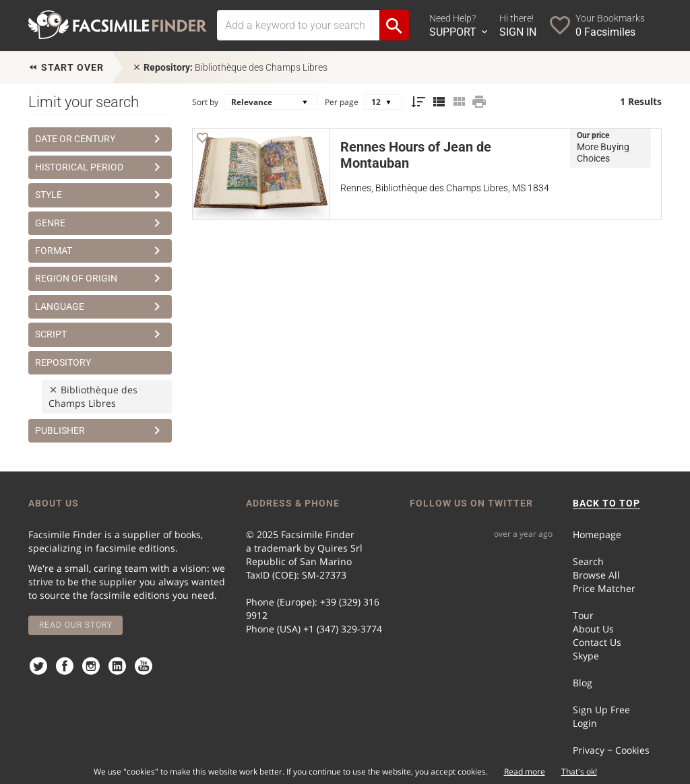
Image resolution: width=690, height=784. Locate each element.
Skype (586, 656)
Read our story (76, 625)
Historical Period (100, 167)
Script (100, 334)
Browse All (596, 575)
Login (585, 723)
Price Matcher (604, 588)
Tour (583, 615)
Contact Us (597, 642)
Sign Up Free (601, 710)
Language (100, 306)
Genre (100, 223)
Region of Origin (100, 278)
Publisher (100, 430)
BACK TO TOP (606, 503)
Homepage (597, 534)
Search (588, 561)
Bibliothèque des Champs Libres (230, 67)
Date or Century (100, 139)
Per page (342, 102)
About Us (593, 629)
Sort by (205, 102)
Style (100, 195)
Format (100, 251)
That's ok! (579, 772)
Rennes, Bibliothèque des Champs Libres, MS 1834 (445, 188)
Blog (583, 683)
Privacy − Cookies (611, 750)
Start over (66, 67)
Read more (525, 772)
